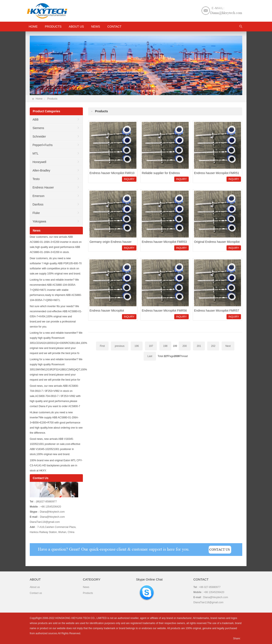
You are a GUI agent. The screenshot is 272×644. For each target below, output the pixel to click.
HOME (33, 27)
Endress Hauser (43, 187)
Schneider (39, 136)
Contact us (36, 593)
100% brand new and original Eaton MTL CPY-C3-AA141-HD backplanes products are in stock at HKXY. (56, 465)
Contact (114, 27)
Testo (36, 179)
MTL (35, 153)
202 (213, 346)
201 (199, 346)
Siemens (38, 128)
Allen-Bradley (41, 170)
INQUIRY (129, 179)
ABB (35, 120)
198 (165, 346)
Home (39, 99)
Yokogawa (39, 221)
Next (228, 346)
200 (185, 346)
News (96, 27)
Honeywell (39, 162)
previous (120, 346)
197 (151, 346)
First (102, 346)
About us (76, 27)
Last (150, 356)
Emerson (38, 196)
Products (53, 27)
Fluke (36, 213)
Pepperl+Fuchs (43, 145)
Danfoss (38, 204)
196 (137, 346)
